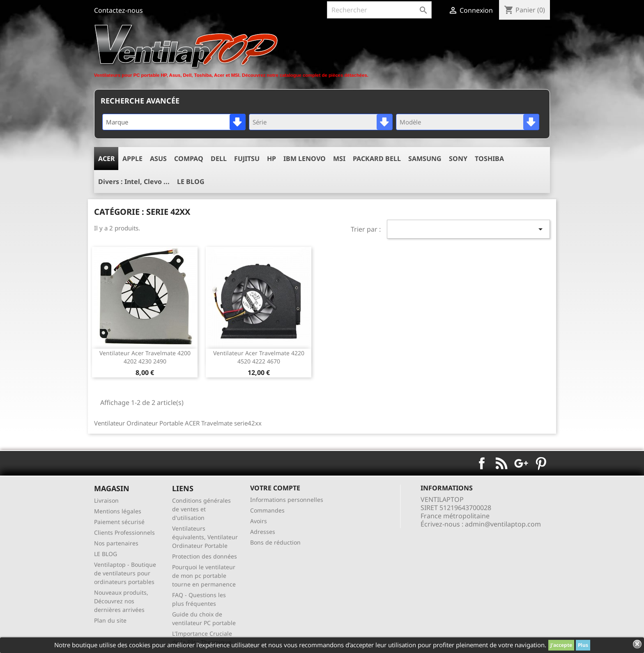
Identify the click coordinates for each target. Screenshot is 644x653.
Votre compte (275, 488)
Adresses (263, 532)
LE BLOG (106, 554)
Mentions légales (118, 511)
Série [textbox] (260, 122)
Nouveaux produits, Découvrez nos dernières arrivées (121, 601)
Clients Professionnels (124, 532)
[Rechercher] (379, 10)
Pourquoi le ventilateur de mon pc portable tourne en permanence (204, 576)
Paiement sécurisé (119, 522)
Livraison (106, 500)
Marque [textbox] (117, 122)
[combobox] (174, 122)
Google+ (521, 463)
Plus (583, 645)
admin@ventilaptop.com (503, 524)
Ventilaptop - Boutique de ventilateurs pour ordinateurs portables (125, 573)
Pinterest (541, 463)
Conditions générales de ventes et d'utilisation (201, 509)
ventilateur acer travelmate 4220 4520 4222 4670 (259, 357)
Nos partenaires (116, 543)
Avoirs (259, 521)
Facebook (482, 463)
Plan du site (110, 620)
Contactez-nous (118, 10)
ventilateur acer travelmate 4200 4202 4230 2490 (145, 357)
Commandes (267, 510)
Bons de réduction (275, 542)
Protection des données (205, 556)
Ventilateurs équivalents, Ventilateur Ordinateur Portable (205, 537)
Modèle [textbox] (410, 122)
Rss (501, 463)
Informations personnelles (287, 500)
